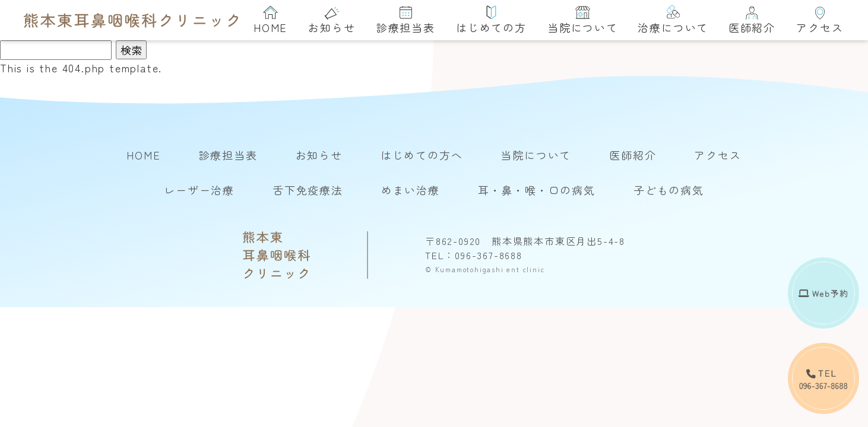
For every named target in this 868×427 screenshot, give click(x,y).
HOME (270, 20)
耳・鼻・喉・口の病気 (537, 190)
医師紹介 (752, 20)
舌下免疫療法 (308, 190)
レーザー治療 (199, 190)
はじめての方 (491, 20)
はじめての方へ (422, 155)
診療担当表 (406, 20)
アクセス (820, 20)
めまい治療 (411, 190)
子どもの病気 (669, 190)
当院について (583, 20)
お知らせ (332, 20)
